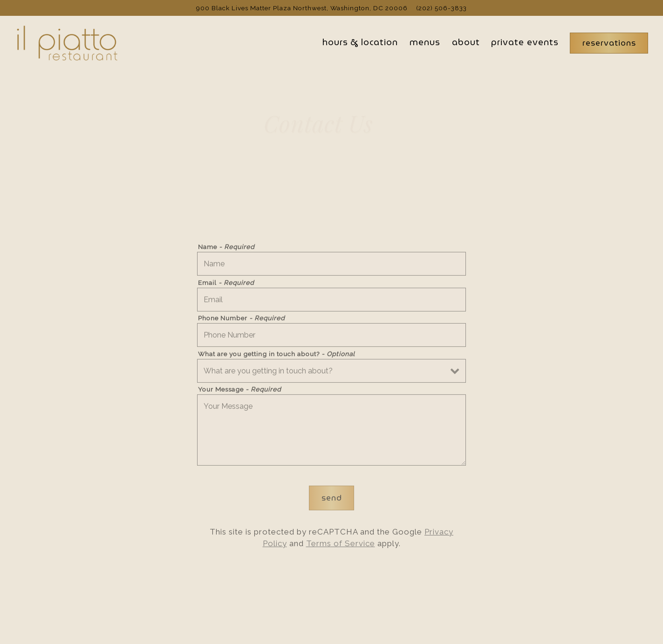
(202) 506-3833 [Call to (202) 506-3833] (441, 8)
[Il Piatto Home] (66, 42)
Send (332, 499)
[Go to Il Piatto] (302, 8)
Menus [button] (425, 42)
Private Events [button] (525, 42)
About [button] (466, 42)
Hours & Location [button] (360, 42)
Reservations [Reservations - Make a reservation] (609, 43)
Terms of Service (341, 545)
